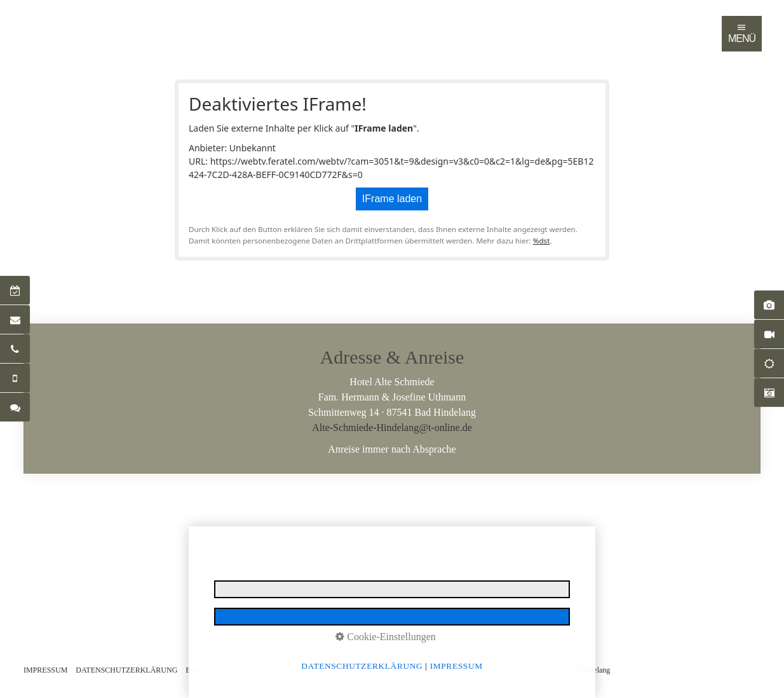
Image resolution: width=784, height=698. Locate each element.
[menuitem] (37, 22)
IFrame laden (392, 199)
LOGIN (477, 670)
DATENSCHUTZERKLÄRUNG (126, 670)
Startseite (36, 22)
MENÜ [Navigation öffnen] (742, 33)
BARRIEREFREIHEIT (418, 670)
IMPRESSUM (45, 670)
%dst (542, 241)
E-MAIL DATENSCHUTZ (227, 670)
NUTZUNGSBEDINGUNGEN (325, 670)
